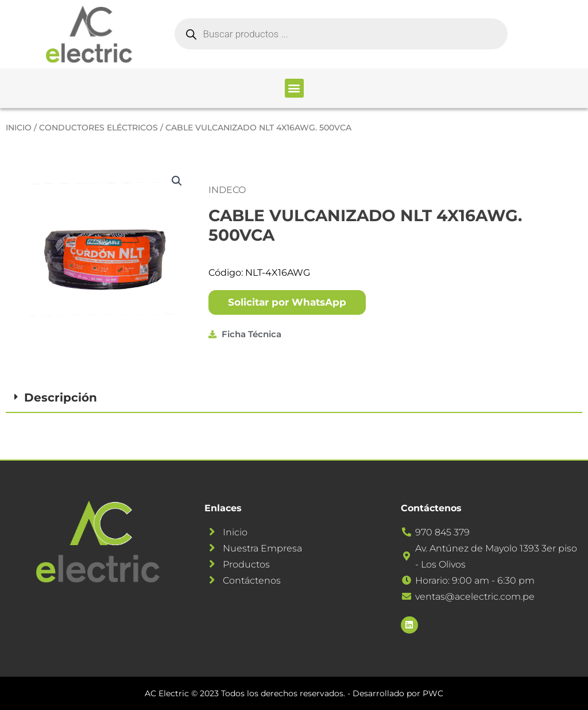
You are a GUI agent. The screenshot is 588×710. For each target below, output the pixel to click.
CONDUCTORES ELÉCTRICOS (98, 128)
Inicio (19, 128)
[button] (294, 88)
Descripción (61, 398)
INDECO (227, 190)
